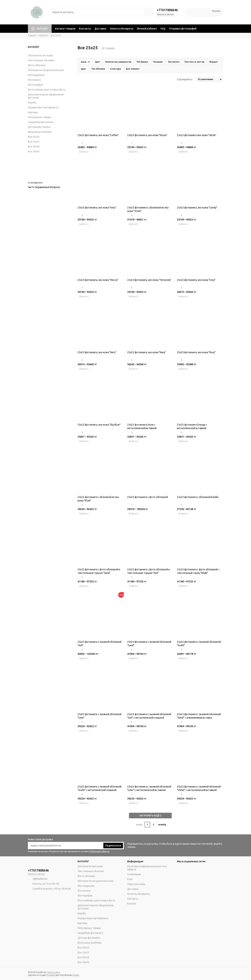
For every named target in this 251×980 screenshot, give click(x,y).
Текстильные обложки (41, 60)
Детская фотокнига (39, 127)
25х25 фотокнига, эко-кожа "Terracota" (149, 280)
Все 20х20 (34, 137)
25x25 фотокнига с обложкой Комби (198, 497)
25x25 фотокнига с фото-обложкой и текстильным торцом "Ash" (149, 571)
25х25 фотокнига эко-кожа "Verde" (197, 135)
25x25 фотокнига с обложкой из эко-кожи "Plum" (99, 499)
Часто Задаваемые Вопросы (44, 187)
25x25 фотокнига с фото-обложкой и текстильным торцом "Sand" (99, 571)
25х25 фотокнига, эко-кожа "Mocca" (98, 280)
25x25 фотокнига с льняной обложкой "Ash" (100, 644)
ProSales (51, 975)
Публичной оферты (99, 851)
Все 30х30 (34, 151)
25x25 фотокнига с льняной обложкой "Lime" (100, 716)
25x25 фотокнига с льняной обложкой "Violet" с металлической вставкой (199, 788)
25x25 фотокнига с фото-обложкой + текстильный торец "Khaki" (198, 571)
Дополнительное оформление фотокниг (46, 96)
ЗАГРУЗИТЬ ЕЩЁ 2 (150, 816)
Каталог (132, 904)
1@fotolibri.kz (40, 879)
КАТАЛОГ (40, 29)
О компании (134, 874)
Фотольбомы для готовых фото (47, 90)
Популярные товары (40, 117)
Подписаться (113, 846)
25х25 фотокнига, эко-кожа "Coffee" (98, 135)
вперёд (162, 825)
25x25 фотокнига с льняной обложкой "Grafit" (199, 644)
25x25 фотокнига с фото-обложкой (148, 497)
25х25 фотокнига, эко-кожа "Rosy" (196, 352)
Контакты (85, 29)
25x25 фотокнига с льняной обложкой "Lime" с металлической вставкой (149, 788)
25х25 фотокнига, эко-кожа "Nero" (97, 352)
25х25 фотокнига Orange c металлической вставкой (192, 426)
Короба (32, 103)
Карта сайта (54, 972)
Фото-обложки (37, 65)
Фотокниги (34, 80)
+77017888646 (167, 10)
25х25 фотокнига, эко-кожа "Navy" (147, 352)
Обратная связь (136, 884)
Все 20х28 (34, 147)
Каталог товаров (65, 29)
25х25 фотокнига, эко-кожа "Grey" (196, 280)
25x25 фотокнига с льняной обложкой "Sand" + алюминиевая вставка (199, 716)
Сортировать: (185, 79)
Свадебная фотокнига (41, 122)
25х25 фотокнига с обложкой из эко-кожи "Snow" (148, 209)
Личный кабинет (147, 29)
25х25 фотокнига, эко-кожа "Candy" (197, 208)
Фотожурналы (36, 75)
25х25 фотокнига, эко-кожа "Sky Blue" (99, 425)
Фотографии (35, 85)
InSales (76, 975)
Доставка (100, 29)
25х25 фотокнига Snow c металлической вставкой (142, 426)
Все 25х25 (34, 142)
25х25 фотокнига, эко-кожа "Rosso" (147, 135)
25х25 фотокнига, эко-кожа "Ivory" (97, 208)
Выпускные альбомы (40, 132)
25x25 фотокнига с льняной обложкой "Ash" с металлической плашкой (149, 716)
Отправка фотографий (183, 29)
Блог (130, 879)
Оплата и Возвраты (122, 29)
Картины (33, 112)
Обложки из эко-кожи (40, 55)
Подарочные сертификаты (43, 107)
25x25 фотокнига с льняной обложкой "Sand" (149, 644)
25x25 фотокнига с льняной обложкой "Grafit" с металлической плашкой (100, 788)
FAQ (163, 29)
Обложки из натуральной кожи (46, 70)
